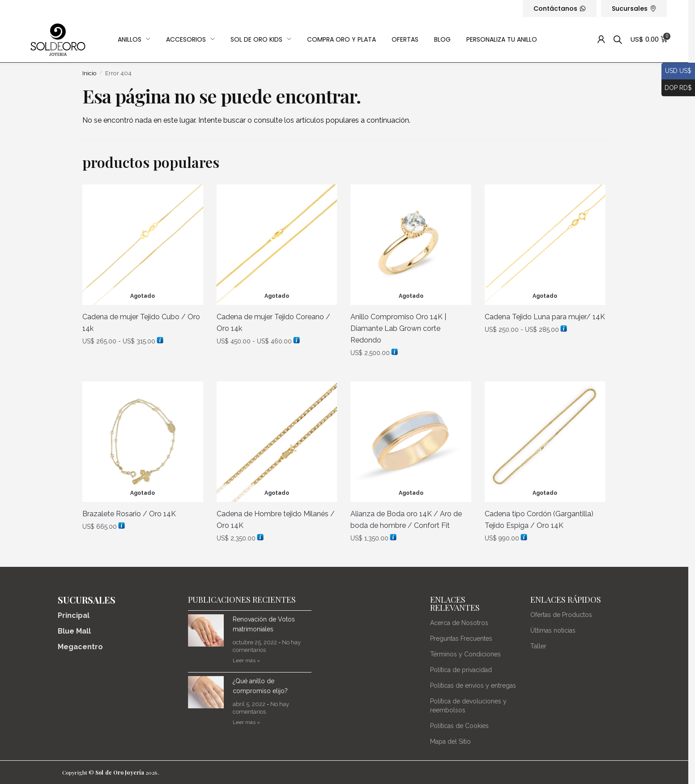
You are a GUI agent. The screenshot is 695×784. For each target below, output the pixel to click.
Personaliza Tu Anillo (502, 39)
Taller (538, 646)
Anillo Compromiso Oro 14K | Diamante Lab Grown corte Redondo (398, 328)
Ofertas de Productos (561, 615)
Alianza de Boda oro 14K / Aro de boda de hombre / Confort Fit (406, 520)
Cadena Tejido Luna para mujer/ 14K (545, 317)
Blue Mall (74, 631)
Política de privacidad (461, 670)
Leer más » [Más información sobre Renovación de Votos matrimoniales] (246, 660)
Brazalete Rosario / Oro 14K (129, 514)
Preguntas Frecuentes (461, 638)
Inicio (90, 73)
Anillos (134, 39)
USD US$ (676, 71)
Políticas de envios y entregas (473, 685)
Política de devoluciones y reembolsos (468, 706)
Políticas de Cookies (459, 726)
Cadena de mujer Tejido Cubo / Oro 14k (141, 323)
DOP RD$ (677, 88)
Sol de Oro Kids (261, 39)
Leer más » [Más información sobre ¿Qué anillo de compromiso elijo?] (246, 722)
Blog (442, 39)
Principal (74, 615)
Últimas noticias (553, 630)
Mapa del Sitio (450, 741)
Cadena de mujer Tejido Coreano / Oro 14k (273, 323)
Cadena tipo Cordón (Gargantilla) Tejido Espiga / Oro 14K (539, 520)
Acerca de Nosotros (459, 623)
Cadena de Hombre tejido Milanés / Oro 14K (276, 520)
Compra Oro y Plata (341, 39)
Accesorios (190, 39)
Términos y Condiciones (465, 654)
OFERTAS (405, 39)
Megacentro (80, 647)
